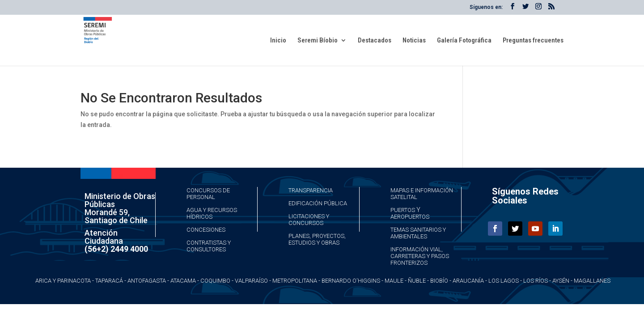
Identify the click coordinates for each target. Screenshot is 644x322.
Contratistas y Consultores (209, 246)
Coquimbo (215, 281)
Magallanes (592, 281)
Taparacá (109, 281)
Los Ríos (536, 281)
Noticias (414, 41)
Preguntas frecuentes (533, 41)
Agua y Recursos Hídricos (212, 213)
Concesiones (206, 230)
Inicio (278, 41)
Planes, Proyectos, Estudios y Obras (317, 239)
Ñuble (417, 281)
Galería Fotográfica (464, 41)
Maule (394, 281)
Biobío (439, 281)
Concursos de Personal (208, 194)
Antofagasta (147, 281)
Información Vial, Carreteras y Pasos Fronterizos (420, 256)
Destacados (375, 41)
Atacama (183, 281)
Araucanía (468, 281)
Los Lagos (504, 281)
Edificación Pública (318, 203)
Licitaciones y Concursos (309, 220)
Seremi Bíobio (318, 41)
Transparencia (311, 190)
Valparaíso (251, 281)
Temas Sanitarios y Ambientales (418, 233)
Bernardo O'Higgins (351, 281)
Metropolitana (295, 281)
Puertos (403, 210)
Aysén (561, 281)
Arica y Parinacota (63, 281)
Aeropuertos (410, 217)
